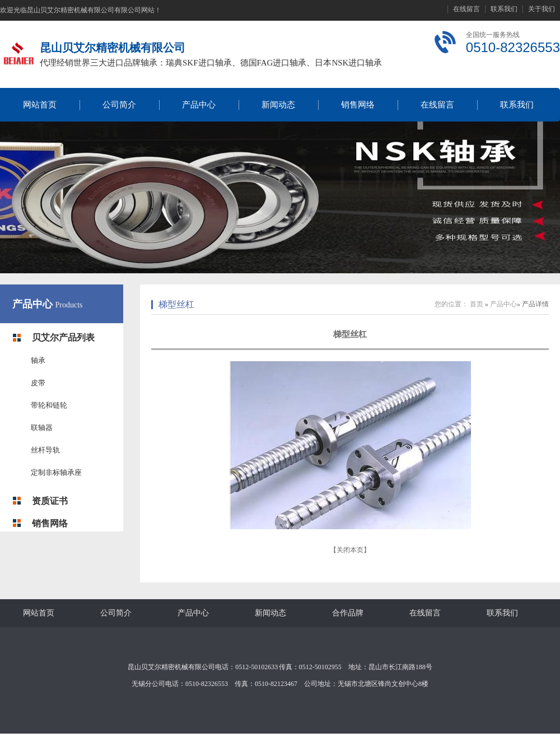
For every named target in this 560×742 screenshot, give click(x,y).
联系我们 (504, 9)
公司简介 (119, 105)
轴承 (38, 360)
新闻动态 (278, 105)
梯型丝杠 (176, 304)
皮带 (38, 383)
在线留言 (466, 9)
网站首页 (40, 105)
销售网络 (358, 105)
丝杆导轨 (45, 450)
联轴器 (42, 428)
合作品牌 (348, 613)
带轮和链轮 (49, 405)
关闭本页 (350, 550)
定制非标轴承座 (56, 472)
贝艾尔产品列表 (63, 337)
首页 (477, 304)
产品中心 (199, 105)
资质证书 (50, 501)
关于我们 (542, 9)
